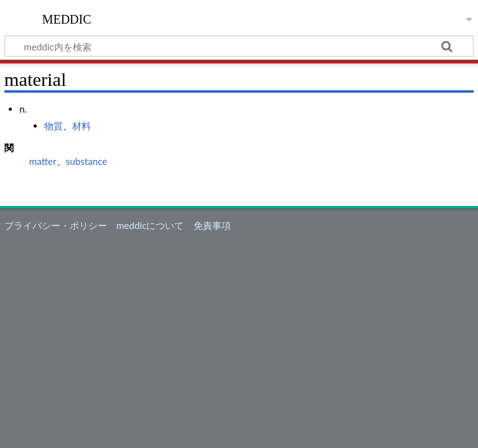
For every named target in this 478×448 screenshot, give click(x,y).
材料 (82, 126)
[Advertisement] (239, 329)
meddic (67, 18)
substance (87, 161)
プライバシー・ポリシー (56, 225)
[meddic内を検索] (239, 46)
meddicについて (150, 225)
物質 (54, 126)
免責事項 (212, 225)
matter (43, 161)
